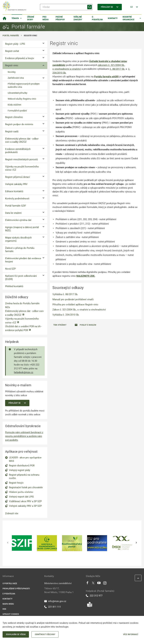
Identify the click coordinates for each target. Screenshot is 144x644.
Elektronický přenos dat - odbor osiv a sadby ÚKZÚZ (24, 313)
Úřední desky (31, 18)
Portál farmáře (11, 36)
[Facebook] (87, 584)
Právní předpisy (60, 18)
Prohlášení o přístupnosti (16, 589)
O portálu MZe (10, 584)
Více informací (131, 634)
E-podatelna (97, 18)
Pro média (46, 18)
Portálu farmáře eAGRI (106, 77)
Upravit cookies (11, 614)
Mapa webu (8, 604)
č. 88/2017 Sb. (117, 69)
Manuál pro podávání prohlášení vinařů (73, 299)
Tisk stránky (60, 325)
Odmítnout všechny (45, 634)
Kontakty (113, 18)
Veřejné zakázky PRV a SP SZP (25, 506)
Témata (15, 18)
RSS (4, 609)
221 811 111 (53, 607)
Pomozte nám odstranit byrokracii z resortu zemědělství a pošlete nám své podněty (24, 436)
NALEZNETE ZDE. (86, 276)
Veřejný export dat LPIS (21, 497)
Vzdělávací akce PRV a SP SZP (25, 501)
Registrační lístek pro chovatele (26, 487)
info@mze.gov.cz (55, 601)
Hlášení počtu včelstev (21, 492)
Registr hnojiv (16, 483)
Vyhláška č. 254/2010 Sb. (66, 315)
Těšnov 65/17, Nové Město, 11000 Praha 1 (59, 590)
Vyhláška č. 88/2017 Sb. (65, 294)
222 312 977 (94, 596)
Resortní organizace (128, 18)
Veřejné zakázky (78, 18)
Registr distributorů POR (22, 466)
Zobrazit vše (12, 513)
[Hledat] (66, 7)
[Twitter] (93, 584)
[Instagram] (105, 584)
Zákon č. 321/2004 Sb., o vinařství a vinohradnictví (79, 310)
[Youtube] (99, 584)
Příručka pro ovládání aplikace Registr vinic (75, 305)
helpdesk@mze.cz (23, 372)
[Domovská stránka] (4, 18)
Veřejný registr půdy (19, 470)
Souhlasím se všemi (16, 634)
